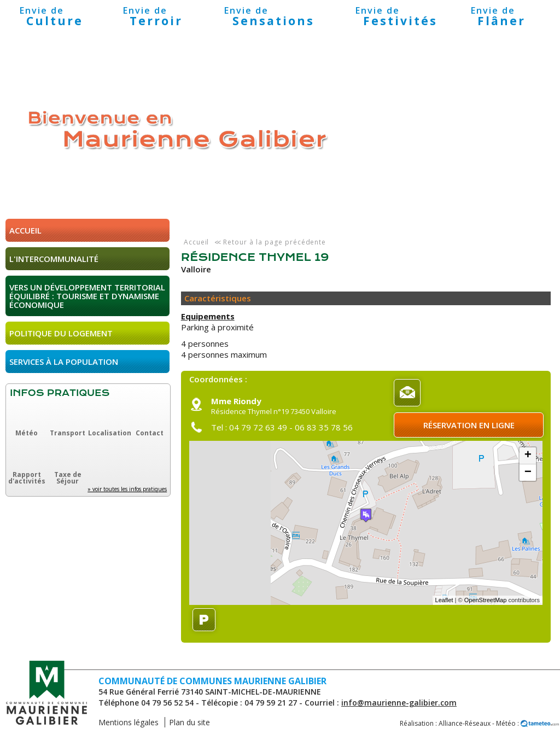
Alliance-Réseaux (465, 723)
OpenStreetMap (486, 600)
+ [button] (528, 456)
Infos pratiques (60, 393)
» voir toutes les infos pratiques (127, 489)
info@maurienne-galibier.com (399, 703)
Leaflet (444, 600)
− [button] (528, 473)
